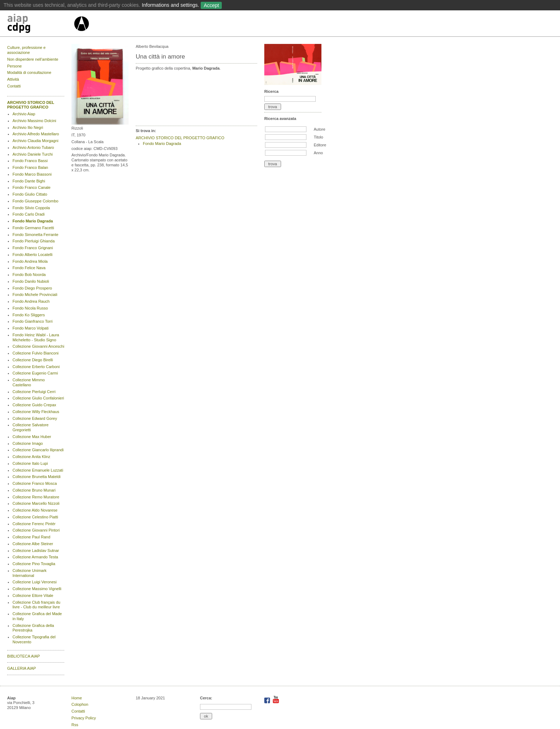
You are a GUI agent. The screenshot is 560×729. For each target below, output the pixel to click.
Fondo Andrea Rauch (31, 301)
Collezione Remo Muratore (36, 497)
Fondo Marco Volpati (31, 328)
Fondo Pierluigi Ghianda (34, 241)
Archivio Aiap (24, 114)
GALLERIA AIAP (22, 668)
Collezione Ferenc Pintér (34, 524)
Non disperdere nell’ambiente (33, 59)
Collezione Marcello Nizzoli (36, 503)
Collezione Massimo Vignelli (37, 589)
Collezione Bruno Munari (34, 490)
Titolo (318, 137)
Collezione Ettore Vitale (33, 595)
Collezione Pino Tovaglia (34, 564)
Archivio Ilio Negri (28, 127)
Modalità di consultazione (29, 72)
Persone (14, 66)
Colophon (80, 704)
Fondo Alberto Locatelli (32, 255)
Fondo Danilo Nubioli (31, 281)
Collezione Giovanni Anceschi (38, 346)
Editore (320, 145)
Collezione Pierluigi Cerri (34, 392)
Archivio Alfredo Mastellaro (36, 134)
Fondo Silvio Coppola (31, 208)
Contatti (14, 86)
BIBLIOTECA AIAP (24, 656)
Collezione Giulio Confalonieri (38, 398)
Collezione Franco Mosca (35, 483)
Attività (13, 79)
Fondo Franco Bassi (30, 161)
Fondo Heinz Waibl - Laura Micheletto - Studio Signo (36, 337)
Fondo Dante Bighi (29, 181)
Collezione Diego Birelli (33, 360)
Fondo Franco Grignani (33, 248)
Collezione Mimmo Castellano (29, 382)
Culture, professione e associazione (26, 50)
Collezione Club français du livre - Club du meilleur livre (36, 605)
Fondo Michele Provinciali (35, 295)
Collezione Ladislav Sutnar (36, 550)
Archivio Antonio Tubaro (33, 147)
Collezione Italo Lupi (30, 463)
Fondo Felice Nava (29, 268)
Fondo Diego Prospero (32, 288)
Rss (75, 725)
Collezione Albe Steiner (33, 544)
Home (77, 698)
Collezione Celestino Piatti (35, 517)
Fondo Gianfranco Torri (32, 321)
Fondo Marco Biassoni (32, 174)
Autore (319, 129)
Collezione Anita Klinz (31, 457)
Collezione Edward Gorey (35, 418)
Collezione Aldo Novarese (35, 510)
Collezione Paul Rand (31, 537)
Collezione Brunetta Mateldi (37, 477)
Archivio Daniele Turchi (33, 154)
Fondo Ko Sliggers (29, 315)
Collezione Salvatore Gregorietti (31, 427)
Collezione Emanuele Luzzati (38, 470)
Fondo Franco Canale (31, 187)
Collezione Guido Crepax (34, 405)
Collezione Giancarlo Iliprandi (38, 450)
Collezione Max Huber (32, 437)
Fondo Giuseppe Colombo (35, 201)
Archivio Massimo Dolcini (34, 121)
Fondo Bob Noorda (29, 275)
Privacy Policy (84, 718)
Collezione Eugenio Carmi (35, 373)
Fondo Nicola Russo (30, 308)
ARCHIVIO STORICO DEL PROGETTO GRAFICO (31, 105)
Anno (318, 153)
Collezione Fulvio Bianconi (36, 353)
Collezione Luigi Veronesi (35, 582)
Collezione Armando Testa (35, 557)
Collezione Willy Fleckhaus (36, 412)
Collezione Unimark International (29, 573)
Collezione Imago (28, 443)
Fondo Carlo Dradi (29, 214)
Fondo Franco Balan (30, 167)
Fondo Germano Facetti (33, 228)
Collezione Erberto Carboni (36, 367)
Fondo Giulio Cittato (30, 194)
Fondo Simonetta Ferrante (35, 235)
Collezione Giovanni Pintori (36, 530)
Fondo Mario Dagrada (33, 221)
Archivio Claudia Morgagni (35, 141)
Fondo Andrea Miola (30, 261)
